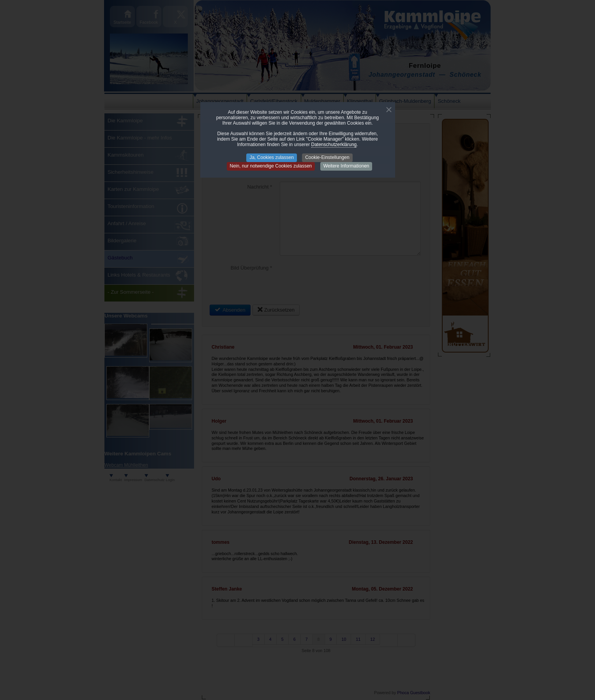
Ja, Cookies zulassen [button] (271, 157)
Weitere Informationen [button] (346, 166)
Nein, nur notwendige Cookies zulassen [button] (271, 166)
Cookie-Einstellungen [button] (327, 157)
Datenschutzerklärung (334, 145)
